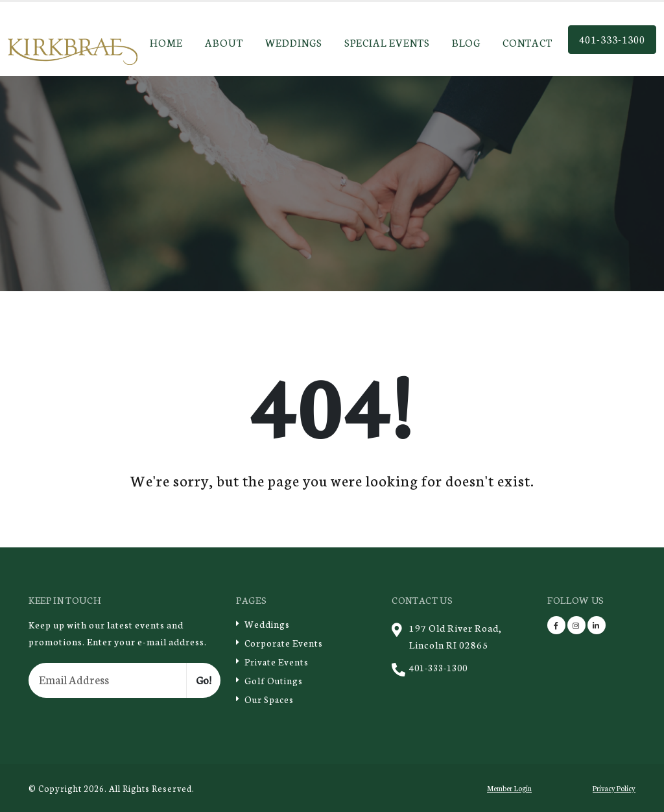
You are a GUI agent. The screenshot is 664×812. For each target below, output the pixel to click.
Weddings (294, 42)
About (224, 42)
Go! (204, 680)
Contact (528, 42)
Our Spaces (270, 699)
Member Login (509, 788)
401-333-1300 (612, 39)
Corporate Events (284, 642)
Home (166, 42)
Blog (466, 42)
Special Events (387, 42)
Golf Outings (274, 680)
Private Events (277, 661)
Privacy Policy (613, 788)
